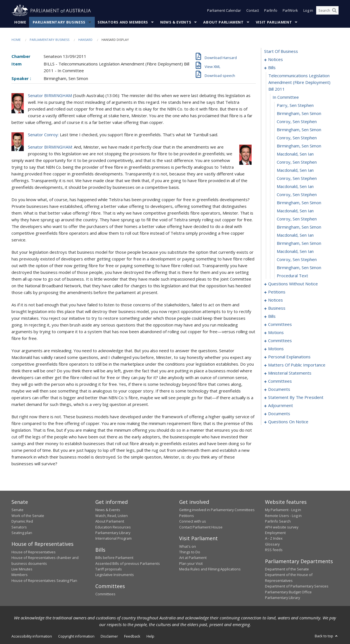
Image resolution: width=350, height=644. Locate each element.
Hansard (85, 40)
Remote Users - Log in (283, 516)
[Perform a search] (334, 11)
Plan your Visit (191, 563)
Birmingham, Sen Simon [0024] (299, 243)
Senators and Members (123, 22)
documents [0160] (279, 389)
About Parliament (223, 22)
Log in (308, 11)
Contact (253, 11)
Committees (105, 594)
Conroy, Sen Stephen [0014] (297, 162)
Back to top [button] (327, 636)
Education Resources (113, 527)
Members (20, 575)
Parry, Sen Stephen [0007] (295, 105)
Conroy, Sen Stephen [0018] (297, 195)
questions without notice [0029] (293, 284)
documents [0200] (279, 414)
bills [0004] (272, 68)
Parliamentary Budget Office (288, 592)
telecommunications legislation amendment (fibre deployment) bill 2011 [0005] (299, 83)
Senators (19, 527)
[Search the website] (327, 11)
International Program (113, 539)
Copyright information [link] (76, 636)
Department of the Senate (287, 569)
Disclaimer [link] (109, 636)
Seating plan (22, 533)
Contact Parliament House (201, 527)
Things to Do (190, 552)
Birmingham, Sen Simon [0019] (299, 203)
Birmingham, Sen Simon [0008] (299, 114)
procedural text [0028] (292, 276)
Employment (275, 533)
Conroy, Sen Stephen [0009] (297, 122)
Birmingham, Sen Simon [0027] (299, 268)
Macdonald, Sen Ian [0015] (295, 170)
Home (20, 22)
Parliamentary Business (59, 22)
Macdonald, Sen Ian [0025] (295, 252)
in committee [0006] (286, 97)
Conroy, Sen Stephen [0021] (297, 219)
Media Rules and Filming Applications (210, 569)
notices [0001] (275, 60)
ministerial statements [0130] (290, 373)
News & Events (176, 22)
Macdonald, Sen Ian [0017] (295, 187)
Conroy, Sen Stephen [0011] (297, 138)
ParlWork (290, 11)
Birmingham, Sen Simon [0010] (299, 130)
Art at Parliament (193, 558)
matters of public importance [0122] (297, 365)
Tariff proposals (109, 569)
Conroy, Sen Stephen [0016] (297, 178)
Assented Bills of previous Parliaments (128, 563)
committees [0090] (280, 341)
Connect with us (193, 521)
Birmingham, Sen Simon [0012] (299, 146)
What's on (188, 546)
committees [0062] (280, 325)
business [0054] (277, 308)
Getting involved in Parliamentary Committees (217, 510)
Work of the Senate (28, 516)
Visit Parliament (274, 22)
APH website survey (282, 527)
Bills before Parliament (114, 558)
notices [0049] (275, 300)
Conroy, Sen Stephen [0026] (297, 260)
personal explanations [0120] (289, 357)
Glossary (272, 544)
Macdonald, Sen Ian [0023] (295, 235)
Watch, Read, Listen (112, 516)
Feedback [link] (132, 636)
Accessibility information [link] (32, 636)
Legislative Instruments (115, 575)
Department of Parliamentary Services (297, 586)
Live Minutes (22, 569)
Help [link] (150, 636)
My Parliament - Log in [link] (283, 510)
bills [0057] (272, 316)
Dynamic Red (22, 521)
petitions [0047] (277, 292)
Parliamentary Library (113, 533)
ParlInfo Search (278, 521)
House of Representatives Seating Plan (44, 580)
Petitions (187, 516)
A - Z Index (274, 539)
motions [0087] (276, 333)
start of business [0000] (281, 51)
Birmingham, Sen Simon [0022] (299, 227)
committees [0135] (280, 381)
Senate (17, 510)
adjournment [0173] (281, 406)
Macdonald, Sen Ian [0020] (295, 211)
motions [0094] (276, 349)
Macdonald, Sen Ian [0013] (295, 154)
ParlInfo (271, 11)
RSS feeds (274, 550)
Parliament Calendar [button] (224, 11)
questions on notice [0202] (288, 422)
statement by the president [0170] (296, 398)
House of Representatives (34, 552)
